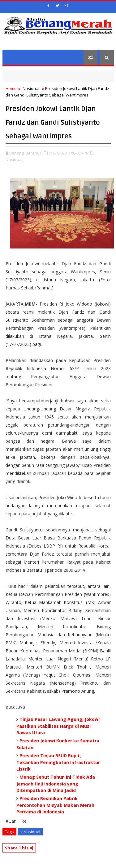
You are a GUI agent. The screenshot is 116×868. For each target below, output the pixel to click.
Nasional (31, 88)
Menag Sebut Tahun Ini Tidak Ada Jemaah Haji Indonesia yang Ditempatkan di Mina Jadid (56, 784)
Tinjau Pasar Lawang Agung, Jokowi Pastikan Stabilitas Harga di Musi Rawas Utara (58, 726)
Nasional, (14, 159)
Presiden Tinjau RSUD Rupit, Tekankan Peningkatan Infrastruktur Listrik (58, 762)
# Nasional (30, 832)
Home (11, 88)
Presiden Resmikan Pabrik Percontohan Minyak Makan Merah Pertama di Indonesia (55, 805)
